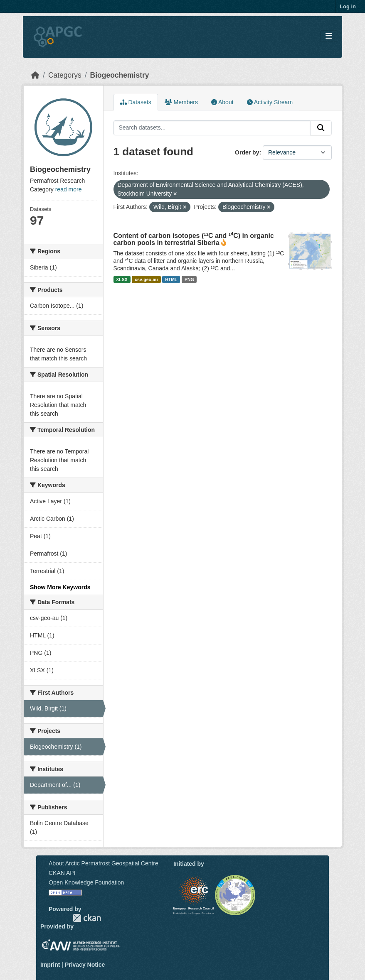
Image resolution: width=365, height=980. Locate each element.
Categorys (65, 75)
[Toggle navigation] (329, 36)
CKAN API (62, 873)
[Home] (35, 75)
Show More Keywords (60, 587)
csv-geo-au (146, 279)
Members (181, 102)
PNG (189, 279)
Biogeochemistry (120, 75)
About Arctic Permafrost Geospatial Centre (104, 863)
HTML (171, 279)
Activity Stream (270, 102)
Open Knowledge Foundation (86, 882)
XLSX (122, 279)
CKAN (87, 918)
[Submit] (321, 128)
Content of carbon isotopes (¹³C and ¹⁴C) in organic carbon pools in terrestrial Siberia (194, 239)
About (222, 102)
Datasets (136, 102)
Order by (247, 152)
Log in (348, 6)
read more (69, 189)
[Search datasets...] (212, 128)
